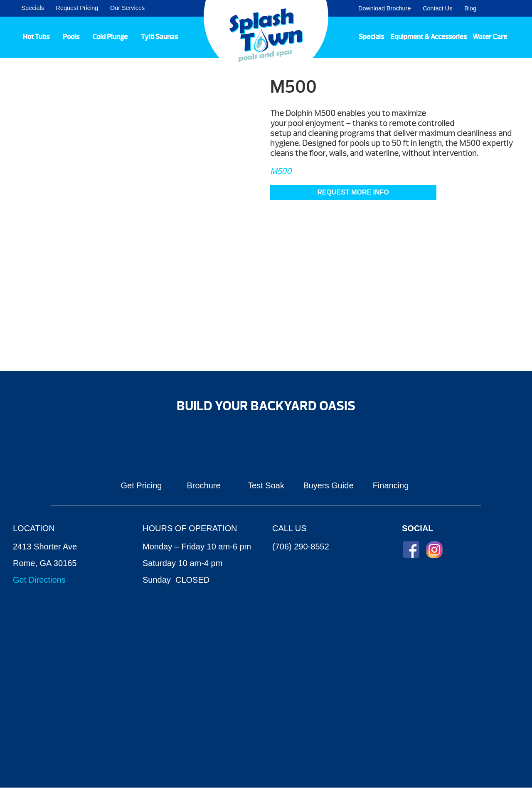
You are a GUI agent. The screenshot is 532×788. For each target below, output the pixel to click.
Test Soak (266, 485)
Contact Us (437, 8)
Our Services (127, 8)
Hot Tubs (36, 37)
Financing (391, 485)
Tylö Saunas (159, 37)
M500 (281, 171)
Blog (470, 8)
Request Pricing (77, 8)
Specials (32, 8)
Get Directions (39, 580)
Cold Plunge (110, 37)
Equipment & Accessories (429, 37)
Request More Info (353, 192)
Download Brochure (384, 8)
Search (516, 8)
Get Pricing (142, 485)
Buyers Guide (328, 485)
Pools (71, 37)
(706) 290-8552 (301, 547)
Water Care (490, 37)
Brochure (203, 485)
